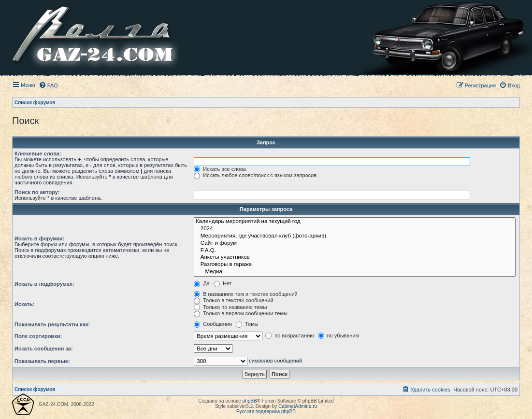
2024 (355, 229)
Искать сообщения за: (44, 349)
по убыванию (339, 335)
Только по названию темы (230, 307)
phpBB (250, 401)
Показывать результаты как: (52, 324)
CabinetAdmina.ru (298, 406)
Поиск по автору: (37, 192)
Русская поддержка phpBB (266, 412)
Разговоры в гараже (355, 265)
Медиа (355, 272)
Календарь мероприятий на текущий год (355, 222)
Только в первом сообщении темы (241, 313)
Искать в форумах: (39, 238)
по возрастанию (289, 335)
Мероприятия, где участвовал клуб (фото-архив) (355, 236)
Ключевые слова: (38, 154)
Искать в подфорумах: (44, 284)
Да (202, 283)
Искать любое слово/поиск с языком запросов (255, 175)
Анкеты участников (355, 258)
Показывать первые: (42, 361)
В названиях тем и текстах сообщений (246, 294)
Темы (247, 324)
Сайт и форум (355, 244)
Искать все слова (220, 169)
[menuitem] (48, 85)
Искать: (24, 304)
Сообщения (213, 324)
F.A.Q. (355, 251)
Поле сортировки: (38, 336)
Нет (223, 283)
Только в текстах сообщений (234, 300)
